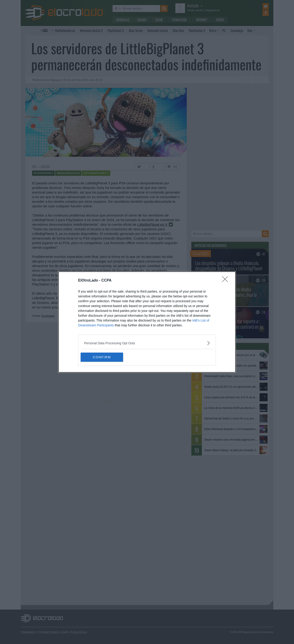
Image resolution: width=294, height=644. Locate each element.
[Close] (226, 281)
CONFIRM (102, 357)
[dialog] (147, 322)
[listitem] (147, 343)
